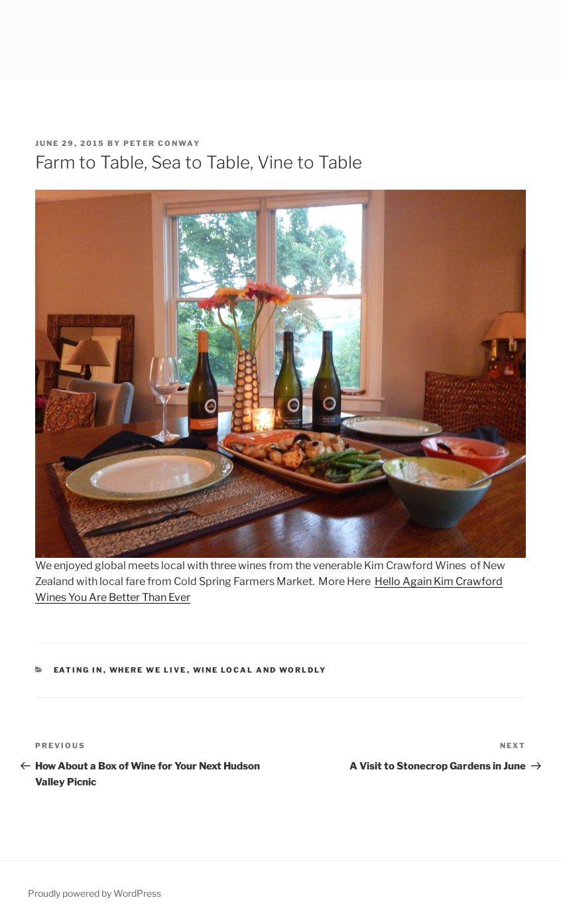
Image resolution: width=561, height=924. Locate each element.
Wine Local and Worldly (260, 670)
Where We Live (148, 670)
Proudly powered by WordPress (94, 893)
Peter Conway (162, 143)
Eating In (79, 670)
